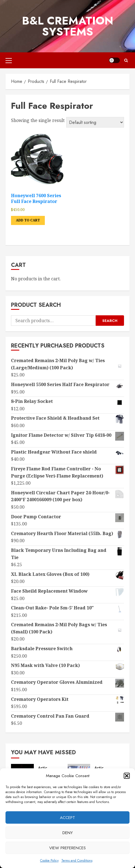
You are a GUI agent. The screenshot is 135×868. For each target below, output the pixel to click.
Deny (68, 833)
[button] (127, 776)
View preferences (67, 848)
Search (110, 321)
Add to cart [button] (28, 220)
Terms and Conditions (77, 861)
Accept (67, 818)
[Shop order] (95, 122)
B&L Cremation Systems (68, 26)
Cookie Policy (49, 861)
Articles (45, 768)
